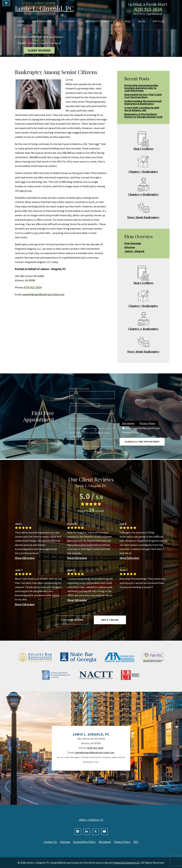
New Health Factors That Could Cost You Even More (143, 96)
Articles (159, 21)
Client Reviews (39, 50)
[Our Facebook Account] (78, 832)
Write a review (110, 620)
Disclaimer (128, 423)
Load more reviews (72, 620)
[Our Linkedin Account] (87, 832)
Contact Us (25, 25)
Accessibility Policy (84, 842)
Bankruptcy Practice (101, 21)
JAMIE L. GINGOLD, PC (91, 820)
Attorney (70, 21)
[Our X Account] (96, 832)
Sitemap (64, 842)
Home (21, 21)
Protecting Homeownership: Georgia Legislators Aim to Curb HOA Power (141, 88)
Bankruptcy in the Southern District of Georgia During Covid (143, 115)
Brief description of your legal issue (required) (90, 435)
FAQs (128, 21)
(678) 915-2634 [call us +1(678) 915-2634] (148, 9)
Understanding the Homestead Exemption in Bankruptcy (143, 102)
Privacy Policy (148, 423)
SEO (137, 842)
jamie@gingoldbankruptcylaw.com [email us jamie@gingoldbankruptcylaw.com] (43, 294)
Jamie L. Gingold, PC (45, 8)
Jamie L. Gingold (134, 251)
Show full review (25, 558)
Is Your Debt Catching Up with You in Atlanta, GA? (142, 109)
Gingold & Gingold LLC (127, 862)
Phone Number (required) (85, 404)
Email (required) (79, 418)
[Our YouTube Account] (104, 832)
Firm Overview (43, 21)
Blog (142, 21)
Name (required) (79, 389)
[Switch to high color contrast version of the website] (6, 3)
